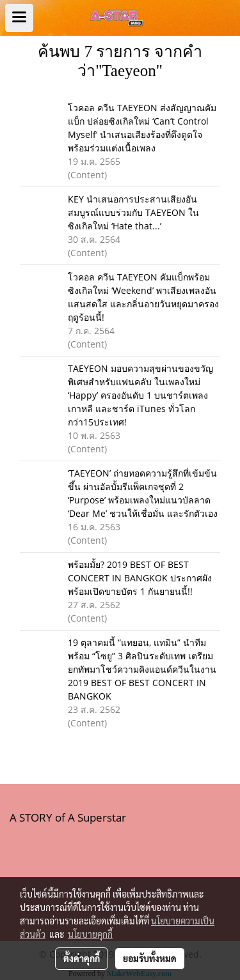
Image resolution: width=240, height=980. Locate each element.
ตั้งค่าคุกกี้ (82, 958)
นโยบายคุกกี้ (90, 934)
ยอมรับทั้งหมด (150, 958)
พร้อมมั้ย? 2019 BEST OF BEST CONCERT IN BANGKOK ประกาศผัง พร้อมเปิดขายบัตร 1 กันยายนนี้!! (140, 578)
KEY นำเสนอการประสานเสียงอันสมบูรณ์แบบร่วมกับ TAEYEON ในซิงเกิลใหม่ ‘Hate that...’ (133, 212)
